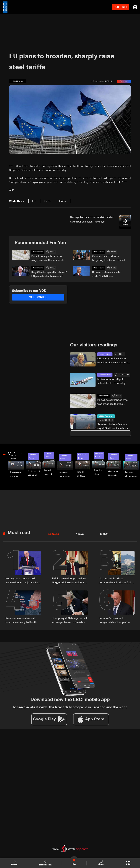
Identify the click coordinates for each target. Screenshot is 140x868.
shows (101, 863)
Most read (19, 532)
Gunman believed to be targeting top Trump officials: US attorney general (109, 259)
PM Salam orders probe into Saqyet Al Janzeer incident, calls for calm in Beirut (69, 580)
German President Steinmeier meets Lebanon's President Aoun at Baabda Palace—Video (115, 474)
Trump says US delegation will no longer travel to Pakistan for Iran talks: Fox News (70, 620)
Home (15, 863)
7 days (79, 534)
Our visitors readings (94, 345)
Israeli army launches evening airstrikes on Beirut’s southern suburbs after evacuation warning (84, 474)
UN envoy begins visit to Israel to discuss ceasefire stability (113, 361)
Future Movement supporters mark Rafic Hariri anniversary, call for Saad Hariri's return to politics (132, 475)
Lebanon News (105, 354)
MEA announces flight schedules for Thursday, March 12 (112, 381)
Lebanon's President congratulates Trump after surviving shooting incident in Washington (116, 620)
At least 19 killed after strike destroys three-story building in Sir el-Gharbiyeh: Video (34, 474)
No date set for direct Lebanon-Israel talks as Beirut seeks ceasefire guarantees (116, 580)
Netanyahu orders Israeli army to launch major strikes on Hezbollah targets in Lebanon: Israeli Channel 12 (22, 580)
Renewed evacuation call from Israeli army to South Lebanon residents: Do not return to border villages (21, 620)
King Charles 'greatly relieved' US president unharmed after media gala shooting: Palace (49, 275)
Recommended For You (40, 243)
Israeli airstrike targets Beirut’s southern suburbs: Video (50, 473)
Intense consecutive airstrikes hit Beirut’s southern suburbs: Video (66, 475)
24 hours (53, 534)
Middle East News (106, 416)
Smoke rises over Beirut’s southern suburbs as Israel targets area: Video (99, 473)
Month (103, 534)
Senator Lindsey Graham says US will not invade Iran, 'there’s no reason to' (114, 427)
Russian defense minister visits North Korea (107, 274)
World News (38, 252)
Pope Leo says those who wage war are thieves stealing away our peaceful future (49, 259)
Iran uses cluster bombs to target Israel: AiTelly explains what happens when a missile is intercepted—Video (17, 475)
